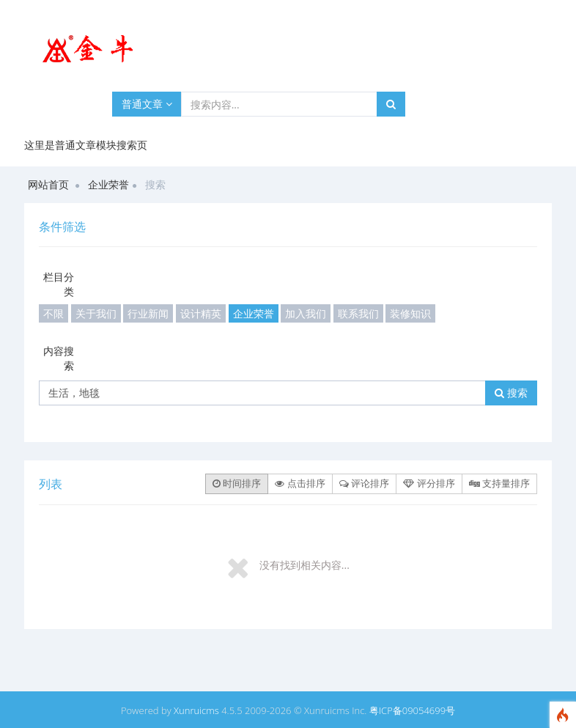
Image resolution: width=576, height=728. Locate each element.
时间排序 (237, 483)
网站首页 (48, 184)
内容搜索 (59, 358)
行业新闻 (148, 313)
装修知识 (410, 313)
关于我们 (96, 313)
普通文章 (147, 104)
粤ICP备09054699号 (412, 710)
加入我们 (306, 313)
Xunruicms (196, 710)
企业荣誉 (108, 184)
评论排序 (364, 483)
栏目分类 (59, 284)
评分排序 (429, 483)
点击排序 (300, 483)
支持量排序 (499, 483)
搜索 (511, 393)
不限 (53, 313)
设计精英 (201, 313)
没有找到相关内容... (304, 565)
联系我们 (358, 313)
